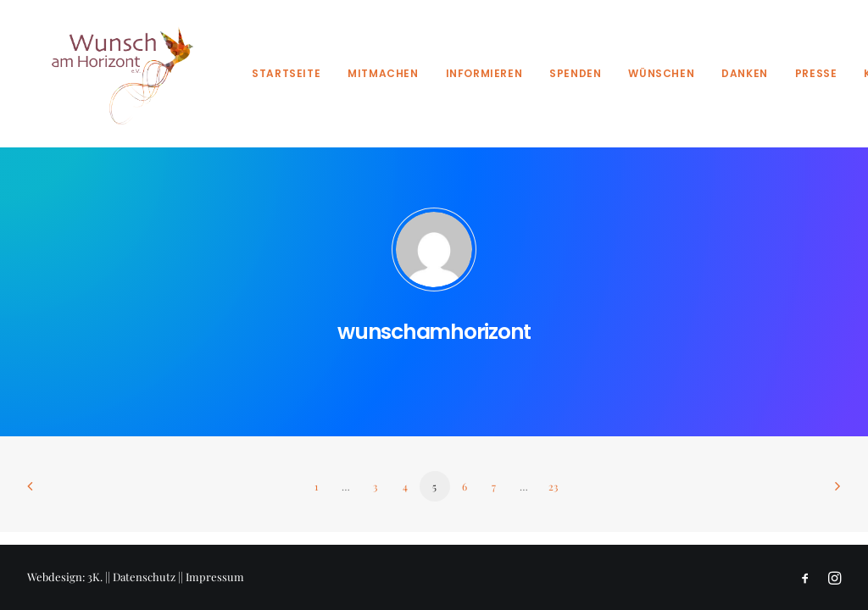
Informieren (484, 73)
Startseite (286, 73)
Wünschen (661, 73)
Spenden (575, 73)
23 (553, 486)
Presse (816, 73)
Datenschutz (144, 577)
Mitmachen (383, 73)
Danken (745, 73)
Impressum (215, 577)
